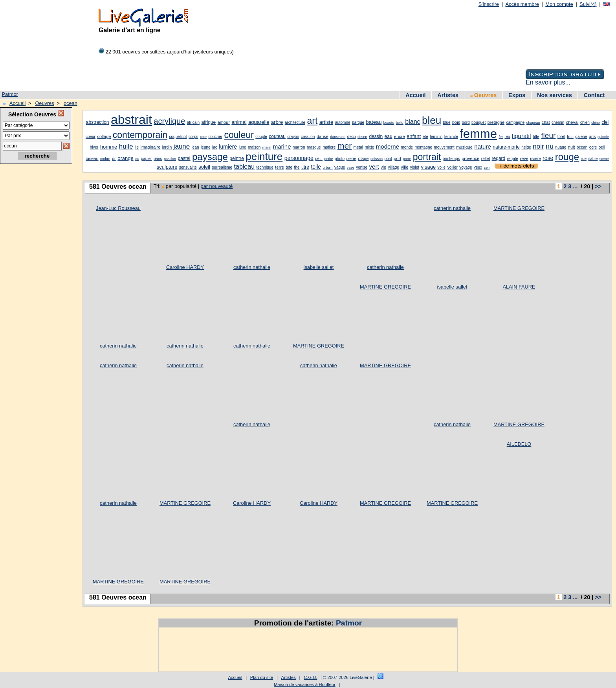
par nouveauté (217, 186)
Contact (594, 95)
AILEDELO (519, 444)
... (575, 186)
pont (388, 159)
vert (374, 166)
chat (546, 122)
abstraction (98, 122)
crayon (293, 137)
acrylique (169, 121)
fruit (570, 137)
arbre (277, 122)
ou (137, 159)
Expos (517, 95)
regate (513, 159)
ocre (593, 147)
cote (203, 137)
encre (400, 136)
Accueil (415, 95)
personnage (299, 158)
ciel (605, 122)
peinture (264, 156)
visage (429, 167)
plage (364, 158)
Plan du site (262, 677)
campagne (516, 122)
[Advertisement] (35, 294)
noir (538, 146)
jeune (205, 147)
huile (126, 146)
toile (316, 167)
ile (137, 147)
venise (362, 167)
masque (314, 147)
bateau (374, 122)
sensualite (188, 167)
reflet (486, 159)
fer (501, 137)
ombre (105, 159)
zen (487, 167)
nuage (561, 147)
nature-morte (506, 147)
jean (195, 147)
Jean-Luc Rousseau (118, 208)
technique (265, 167)
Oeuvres (484, 95)
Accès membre (522, 4)
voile (442, 167)
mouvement (444, 147)
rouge (567, 157)
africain (193, 122)
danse (323, 136)
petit (319, 159)
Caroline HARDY (185, 267)
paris (158, 159)
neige (526, 147)
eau (389, 136)
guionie (603, 137)
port (397, 158)
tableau (245, 166)
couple (261, 137)
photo (340, 159)
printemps (451, 159)
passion (170, 159)
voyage (466, 167)
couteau (277, 136)
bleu (432, 120)
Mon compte (559, 4)
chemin (558, 122)
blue (447, 122)
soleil (204, 167)
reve (524, 158)
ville (404, 167)
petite (329, 159)
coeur (91, 137)
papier (147, 159)
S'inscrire (489, 4)
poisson (377, 159)
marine (282, 146)
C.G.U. (310, 677)
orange (125, 158)
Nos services (555, 95)
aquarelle (259, 122)
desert (362, 137)
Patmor (10, 94)
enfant (414, 136)
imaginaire (151, 147)
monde (407, 147)
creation (308, 137)
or (114, 158)
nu (550, 146)
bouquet (478, 122)
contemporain (140, 135)
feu (507, 137)
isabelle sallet (319, 267)
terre (280, 167)
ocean (71, 103)
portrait (427, 157)
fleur (548, 135)
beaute (389, 123)
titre (305, 167)
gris (592, 136)
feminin (436, 137)
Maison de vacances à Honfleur (305, 684)
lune (243, 147)
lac (215, 147)
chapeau (533, 123)
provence (470, 158)
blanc (412, 122)
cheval (572, 122)
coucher (215, 137)
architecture (295, 122)
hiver (94, 147)
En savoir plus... (548, 82)
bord (466, 122)
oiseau (92, 158)
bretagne (496, 122)
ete (425, 137)
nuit (572, 147)
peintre (237, 158)
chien (585, 122)
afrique (208, 122)
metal (358, 147)
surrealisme (222, 167)
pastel (184, 158)
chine (596, 123)
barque (358, 122)
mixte (369, 147)
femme (478, 134)
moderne (388, 146)
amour (224, 122)
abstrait (131, 120)
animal (239, 122)
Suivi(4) (588, 4)
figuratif (522, 136)
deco (352, 137)
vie (383, 167)
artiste (326, 122)
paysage (210, 157)
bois (456, 122)
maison (254, 147)
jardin (167, 147)
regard (499, 158)
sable (593, 159)
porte (407, 159)
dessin (376, 136)
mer (345, 146)
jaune (182, 146)
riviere (535, 159)
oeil (602, 147)
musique (464, 147)
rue (584, 159)
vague (340, 167)
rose (548, 158)
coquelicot (178, 137)
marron (299, 147)
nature (483, 146)
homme (109, 147)
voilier (453, 167)
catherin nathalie (252, 267)
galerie (581, 137)
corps (193, 137)
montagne (423, 147)
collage (104, 136)
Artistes (448, 95)
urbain (328, 167)
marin (267, 147)
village (394, 167)
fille (536, 136)
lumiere (228, 147)
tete (289, 167)
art (312, 121)
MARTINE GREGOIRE (519, 208)
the (297, 167)
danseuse (338, 137)
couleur (239, 135)
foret (561, 137)
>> (598, 186)
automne (343, 122)
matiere (329, 147)
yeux (478, 167)
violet (415, 167)
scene (604, 159)
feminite (451, 137)
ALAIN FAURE (519, 287)
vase (351, 167)
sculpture (167, 167)
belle (400, 123)
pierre (352, 159)
